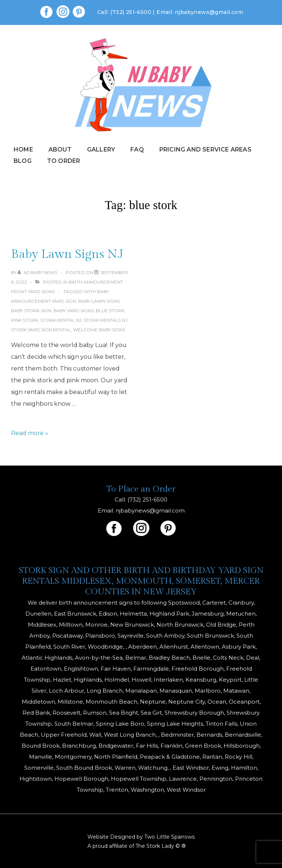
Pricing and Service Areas (205, 149)
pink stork (25, 320)
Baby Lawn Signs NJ (67, 254)
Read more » (30, 433)
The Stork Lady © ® (161, 846)
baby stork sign (31, 311)
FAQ (137, 149)
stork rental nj (61, 320)
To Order (64, 161)
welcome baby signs (99, 330)
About (60, 149)
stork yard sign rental (41, 330)
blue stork (110, 311)
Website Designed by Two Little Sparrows (141, 837)
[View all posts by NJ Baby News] (38, 272)
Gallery (101, 149)
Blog (23, 161)
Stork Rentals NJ (106, 320)
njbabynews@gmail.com (209, 12)
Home (23, 149)
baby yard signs (74, 311)
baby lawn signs (99, 301)
